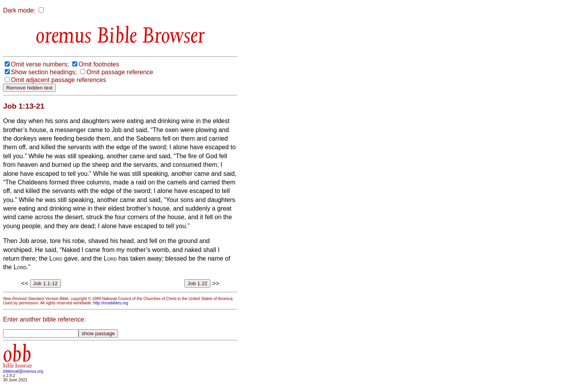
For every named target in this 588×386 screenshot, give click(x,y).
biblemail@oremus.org (23, 371)
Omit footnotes (99, 64)
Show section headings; (44, 72)
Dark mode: (19, 10)
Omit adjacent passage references (59, 80)
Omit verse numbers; (40, 64)
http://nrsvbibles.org (111, 303)
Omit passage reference (120, 72)
